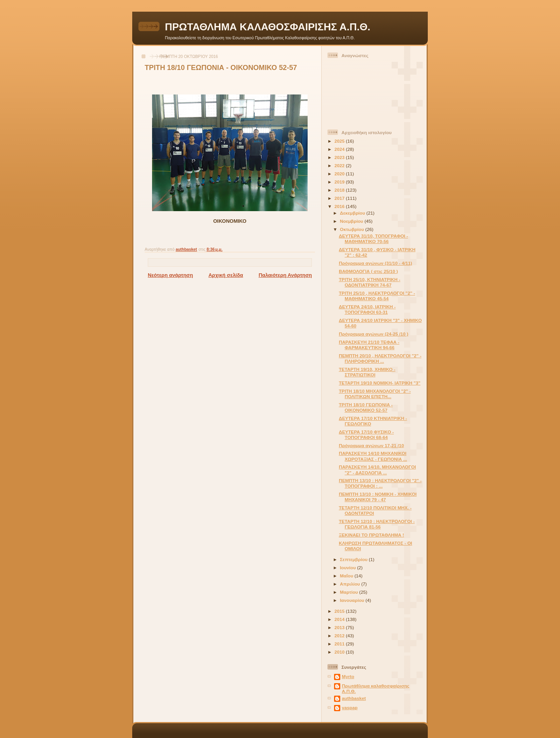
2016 (340, 206)
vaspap (350, 707)
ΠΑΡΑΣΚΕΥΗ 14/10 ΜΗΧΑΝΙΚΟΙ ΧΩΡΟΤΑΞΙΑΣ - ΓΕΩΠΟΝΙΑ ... (373, 456)
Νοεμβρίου (352, 221)
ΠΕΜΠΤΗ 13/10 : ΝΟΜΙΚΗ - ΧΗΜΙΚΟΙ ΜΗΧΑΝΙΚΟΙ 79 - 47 (378, 497)
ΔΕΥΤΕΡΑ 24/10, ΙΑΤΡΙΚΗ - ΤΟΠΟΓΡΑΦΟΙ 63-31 (367, 309)
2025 (340, 141)
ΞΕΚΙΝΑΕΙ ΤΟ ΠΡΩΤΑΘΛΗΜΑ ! (371, 535)
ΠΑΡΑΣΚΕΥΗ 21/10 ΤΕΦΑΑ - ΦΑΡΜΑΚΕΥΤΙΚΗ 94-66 (369, 345)
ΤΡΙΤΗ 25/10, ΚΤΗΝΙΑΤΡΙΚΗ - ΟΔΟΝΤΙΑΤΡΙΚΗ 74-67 (369, 282)
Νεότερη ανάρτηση (170, 275)
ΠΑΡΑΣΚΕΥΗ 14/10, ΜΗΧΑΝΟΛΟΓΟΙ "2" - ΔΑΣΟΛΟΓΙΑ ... (377, 470)
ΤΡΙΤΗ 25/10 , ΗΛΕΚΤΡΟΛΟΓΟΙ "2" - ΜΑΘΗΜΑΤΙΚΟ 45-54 (377, 296)
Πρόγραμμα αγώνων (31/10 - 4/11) (375, 263)
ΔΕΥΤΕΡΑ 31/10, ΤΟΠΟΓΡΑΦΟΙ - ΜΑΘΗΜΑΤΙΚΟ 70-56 (373, 239)
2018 (340, 190)
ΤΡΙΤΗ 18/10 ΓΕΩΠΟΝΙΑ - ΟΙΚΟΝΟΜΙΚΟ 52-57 (366, 407)
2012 (340, 636)
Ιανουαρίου (353, 600)
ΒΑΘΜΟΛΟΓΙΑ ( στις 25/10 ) (368, 271)
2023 (340, 157)
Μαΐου (347, 576)
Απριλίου (351, 584)
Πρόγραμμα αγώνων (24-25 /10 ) (374, 334)
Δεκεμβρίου (353, 213)
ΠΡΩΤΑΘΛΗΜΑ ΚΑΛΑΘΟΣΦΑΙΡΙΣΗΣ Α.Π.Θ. (268, 27)
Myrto (348, 676)
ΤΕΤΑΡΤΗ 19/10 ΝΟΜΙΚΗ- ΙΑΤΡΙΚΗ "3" (380, 383)
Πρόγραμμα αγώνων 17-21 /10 (371, 445)
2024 (340, 149)
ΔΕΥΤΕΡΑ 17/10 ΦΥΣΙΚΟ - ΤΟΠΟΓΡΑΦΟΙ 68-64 (366, 435)
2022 (340, 165)
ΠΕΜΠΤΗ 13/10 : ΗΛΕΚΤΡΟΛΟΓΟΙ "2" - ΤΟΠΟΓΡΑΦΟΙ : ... (380, 483)
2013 (340, 627)
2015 (340, 611)
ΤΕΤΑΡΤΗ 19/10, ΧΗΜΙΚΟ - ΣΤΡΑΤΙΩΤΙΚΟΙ (367, 372)
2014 (340, 619)
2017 (340, 198)
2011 (340, 644)
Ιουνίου (348, 567)
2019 (340, 182)
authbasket (354, 698)
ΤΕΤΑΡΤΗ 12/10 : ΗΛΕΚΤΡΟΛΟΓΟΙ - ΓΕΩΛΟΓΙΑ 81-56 (377, 524)
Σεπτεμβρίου (354, 559)
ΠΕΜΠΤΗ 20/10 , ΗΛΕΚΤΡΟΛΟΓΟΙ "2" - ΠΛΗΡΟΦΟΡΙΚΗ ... (380, 358)
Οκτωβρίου (353, 229)
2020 (340, 174)
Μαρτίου (349, 592)
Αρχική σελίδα (226, 275)
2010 (340, 652)
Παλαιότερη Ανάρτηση (285, 275)
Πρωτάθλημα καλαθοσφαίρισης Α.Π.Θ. (376, 688)
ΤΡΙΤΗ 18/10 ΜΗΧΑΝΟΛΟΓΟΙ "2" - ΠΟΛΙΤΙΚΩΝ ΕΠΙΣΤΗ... (375, 394)
